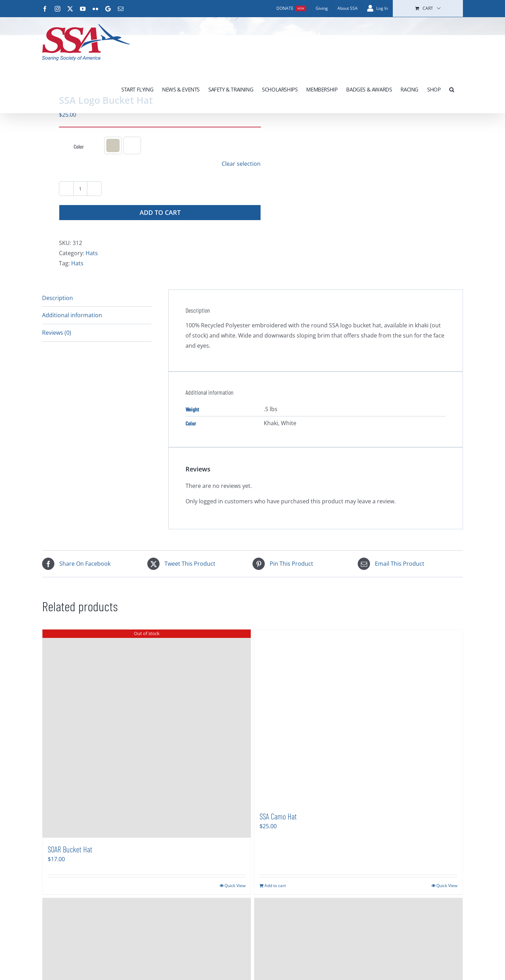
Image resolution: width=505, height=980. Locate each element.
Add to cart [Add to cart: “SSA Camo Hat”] (275, 886)
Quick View (235, 886)
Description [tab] (58, 298)
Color (79, 146)
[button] (452, 89)
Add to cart (160, 212)
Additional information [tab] (72, 315)
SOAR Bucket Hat (70, 849)
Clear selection (241, 164)
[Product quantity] (80, 189)
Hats (92, 253)
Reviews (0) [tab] (57, 333)
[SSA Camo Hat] (358, 717)
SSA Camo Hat (278, 816)
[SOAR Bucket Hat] (147, 734)
